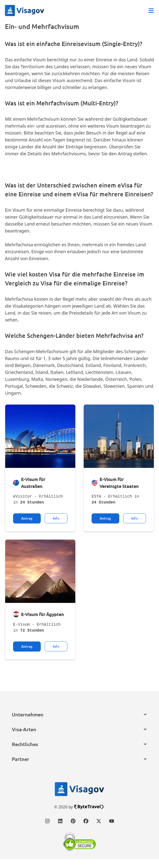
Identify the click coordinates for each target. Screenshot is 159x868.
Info (56, 527)
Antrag (27, 527)
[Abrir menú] (151, 11)
